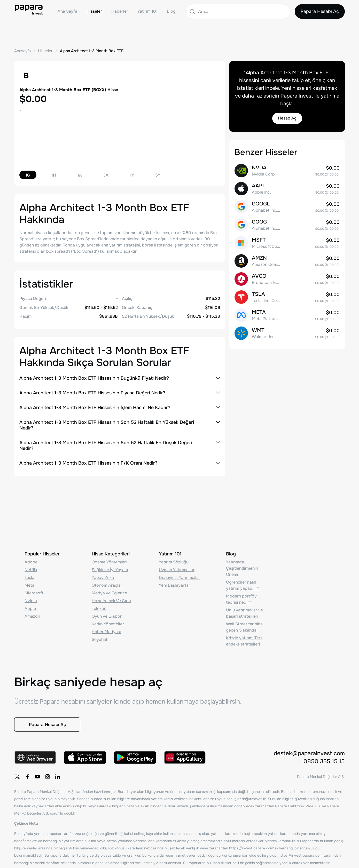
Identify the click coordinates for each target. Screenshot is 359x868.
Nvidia (31, 599)
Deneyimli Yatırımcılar (179, 576)
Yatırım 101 (147, 11)
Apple (30, 607)
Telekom (100, 607)
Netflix (31, 568)
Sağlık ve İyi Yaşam (110, 568)
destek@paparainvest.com (309, 753)
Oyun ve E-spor (107, 614)
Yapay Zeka (103, 576)
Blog (171, 11)
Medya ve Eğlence (109, 591)
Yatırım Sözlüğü (174, 560)
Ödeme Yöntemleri (109, 560)
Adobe (31, 560)
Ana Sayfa (67, 11)
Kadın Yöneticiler (108, 622)
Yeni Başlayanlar (174, 583)
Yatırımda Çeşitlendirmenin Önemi (242, 566)
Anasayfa (22, 51)
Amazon (32, 614)
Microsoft (34, 591)
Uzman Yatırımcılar (177, 568)
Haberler (120, 11)
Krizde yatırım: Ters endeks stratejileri (244, 639)
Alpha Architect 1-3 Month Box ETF (92, 51)
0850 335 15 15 (324, 761)
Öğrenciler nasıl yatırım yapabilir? (243, 583)
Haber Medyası (106, 630)
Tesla (29, 576)
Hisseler (94, 11)
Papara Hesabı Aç (319, 12)
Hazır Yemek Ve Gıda (111, 599)
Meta (29, 583)
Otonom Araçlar (107, 583)
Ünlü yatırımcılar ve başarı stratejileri (244, 611)
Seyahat (100, 638)
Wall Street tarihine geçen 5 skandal (244, 625)
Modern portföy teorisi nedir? (241, 597)
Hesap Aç (287, 119)
